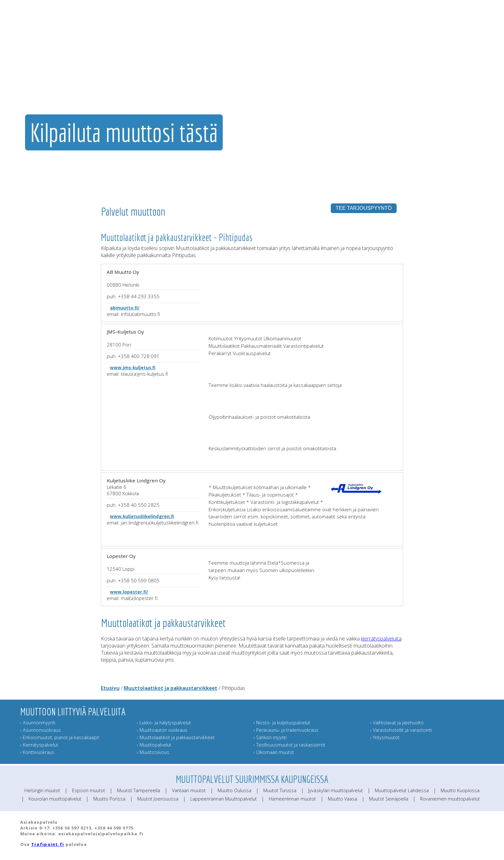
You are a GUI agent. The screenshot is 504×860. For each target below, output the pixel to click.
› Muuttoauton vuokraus (162, 730)
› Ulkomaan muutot (274, 752)
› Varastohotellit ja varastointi (401, 730)
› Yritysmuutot (385, 737)
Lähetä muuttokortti (437, 76)
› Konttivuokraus (37, 752)
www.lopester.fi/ (129, 592)
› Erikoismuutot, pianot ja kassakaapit (60, 737)
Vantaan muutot (189, 790)
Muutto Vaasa (342, 799)
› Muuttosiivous (153, 752)
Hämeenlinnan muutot (292, 799)
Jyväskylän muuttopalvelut (336, 790)
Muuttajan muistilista (395, 76)
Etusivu (110, 688)
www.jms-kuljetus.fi (133, 367)
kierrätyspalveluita (381, 639)
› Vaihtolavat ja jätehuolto (397, 723)
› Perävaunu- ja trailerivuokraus (286, 730)
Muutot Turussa (280, 790)
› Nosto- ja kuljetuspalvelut (282, 723)
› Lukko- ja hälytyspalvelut (164, 723)
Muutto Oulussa (234, 790)
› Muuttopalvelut (154, 745)
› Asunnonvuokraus (40, 730)
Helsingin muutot (42, 790)
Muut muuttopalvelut (349, 76)
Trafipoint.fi (48, 844)
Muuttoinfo (475, 76)
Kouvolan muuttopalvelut (55, 799)
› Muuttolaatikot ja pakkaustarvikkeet (176, 737)
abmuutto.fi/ (125, 308)
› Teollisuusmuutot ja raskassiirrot (289, 745)
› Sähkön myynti (270, 737)
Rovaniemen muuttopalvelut (450, 799)
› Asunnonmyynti (38, 723)
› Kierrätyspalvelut (39, 745)
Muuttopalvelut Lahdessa (402, 790)
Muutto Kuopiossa (460, 790)
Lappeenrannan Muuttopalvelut (224, 799)
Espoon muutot (89, 790)
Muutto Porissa (109, 799)
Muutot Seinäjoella (389, 799)
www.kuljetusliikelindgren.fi (142, 516)
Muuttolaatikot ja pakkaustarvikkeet (171, 688)
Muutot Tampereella (139, 790)
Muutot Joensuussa (158, 799)
